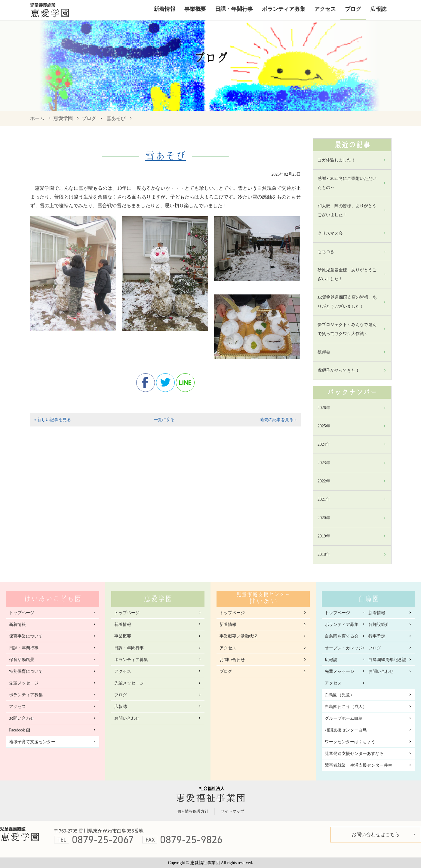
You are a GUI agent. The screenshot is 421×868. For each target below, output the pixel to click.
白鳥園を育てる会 (342, 636)
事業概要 (195, 9)
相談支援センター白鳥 (346, 730)
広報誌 (378, 9)
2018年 (324, 554)
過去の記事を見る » (278, 420)
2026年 (324, 408)
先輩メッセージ (24, 683)
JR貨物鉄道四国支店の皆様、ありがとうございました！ (347, 302)
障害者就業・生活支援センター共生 (358, 765)
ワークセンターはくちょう (350, 742)
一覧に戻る (164, 420)
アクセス (325, 9)
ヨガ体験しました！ (336, 160)
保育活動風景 (22, 660)
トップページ (22, 613)
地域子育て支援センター (32, 742)
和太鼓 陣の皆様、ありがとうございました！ (347, 210)
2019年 (324, 536)
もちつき (326, 252)
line (185, 383)
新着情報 (164, 9)
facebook (146, 383)
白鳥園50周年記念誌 (387, 660)
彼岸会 (324, 352)
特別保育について (26, 671)
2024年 (324, 444)
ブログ (353, 9)
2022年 (324, 481)
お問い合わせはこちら (376, 834)
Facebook (17, 730)
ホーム (37, 118)
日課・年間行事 (234, 9)
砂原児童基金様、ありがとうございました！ (347, 274)
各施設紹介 (379, 625)
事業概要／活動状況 (238, 636)
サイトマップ (232, 811)
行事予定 (377, 636)
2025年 (324, 426)
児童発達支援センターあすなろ (354, 754)
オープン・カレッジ (344, 648)
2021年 (324, 499)
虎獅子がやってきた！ (339, 370)
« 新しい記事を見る (52, 420)
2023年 (324, 463)
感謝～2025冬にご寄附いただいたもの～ (347, 183)
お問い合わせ (22, 718)
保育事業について (26, 636)
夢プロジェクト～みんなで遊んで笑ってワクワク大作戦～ (347, 329)
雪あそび (116, 118)
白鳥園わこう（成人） (346, 707)
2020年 (324, 518)
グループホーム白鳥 (344, 718)
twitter (165, 383)
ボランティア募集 (284, 9)
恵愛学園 (63, 118)
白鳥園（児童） (340, 695)
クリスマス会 (330, 233)
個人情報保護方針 (193, 811)
